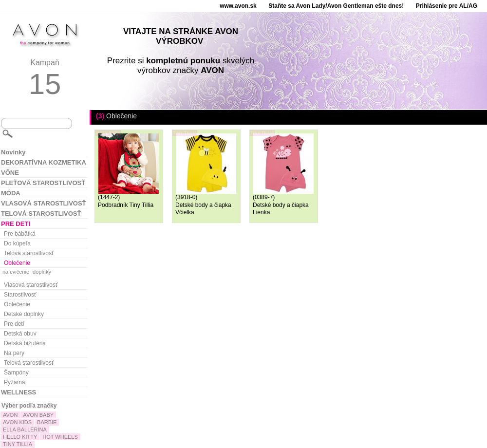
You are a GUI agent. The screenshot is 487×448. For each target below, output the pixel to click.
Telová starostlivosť (29, 253)
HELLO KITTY (20, 437)
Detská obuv (20, 334)
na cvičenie (16, 272)
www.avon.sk (238, 6)
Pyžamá (14, 382)
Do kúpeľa (17, 243)
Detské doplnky (24, 314)
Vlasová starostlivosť (31, 285)
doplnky (42, 272)
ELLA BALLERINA (25, 429)
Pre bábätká (20, 234)
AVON (10, 415)
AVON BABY (38, 415)
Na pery (14, 353)
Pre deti (14, 324)
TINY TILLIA (18, 444)
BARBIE (47, 422)
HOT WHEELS (60, 437)
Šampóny (16, 373)
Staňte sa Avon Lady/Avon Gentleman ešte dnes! (336, 6)
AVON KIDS (17, 422)
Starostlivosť (20, 295)
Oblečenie (17, 263)
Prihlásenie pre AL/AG (447, 6)
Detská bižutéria (25, 343)
